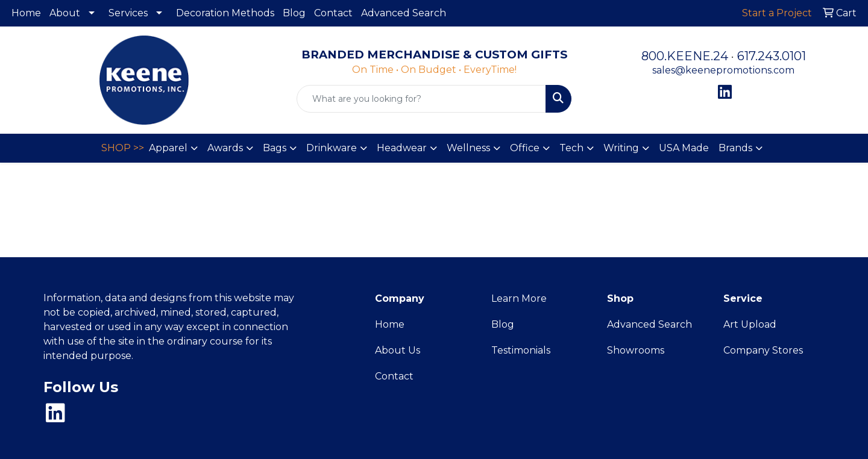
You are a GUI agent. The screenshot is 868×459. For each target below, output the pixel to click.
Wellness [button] (468, 148)
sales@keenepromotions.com (723, 70)
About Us (398, 350)
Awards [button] (225, 148)
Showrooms (636, 350)
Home (26, 13)
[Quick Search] (421, 99)
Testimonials (521, 350)
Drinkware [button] (332, 148)
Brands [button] (735, 148)
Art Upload (750, 324)
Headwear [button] (402, 148)
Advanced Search (404, 13)
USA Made (684, 148)
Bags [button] (275, 148)
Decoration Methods (225, 13)
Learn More (519, 298)
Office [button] (525, 148)
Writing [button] (621, 148)
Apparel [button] (168, 148)
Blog (294, 13)
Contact (333, 13)
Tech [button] (571, 148)
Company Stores (763, 350)
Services (128, 13)
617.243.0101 (772, 56)
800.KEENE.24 (685, 56)
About (65, 13)
